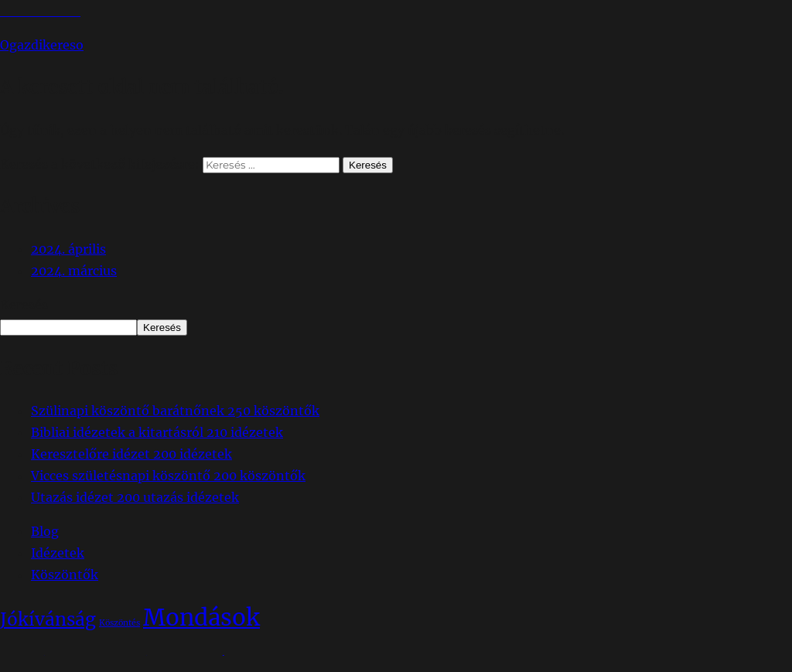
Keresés (24, 305)
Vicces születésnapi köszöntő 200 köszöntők (168, 476)
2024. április (68, 249)
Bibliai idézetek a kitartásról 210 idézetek (157, 432)
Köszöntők (65, 575)
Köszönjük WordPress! (156, 661)
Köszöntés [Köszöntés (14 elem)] (119, 623)
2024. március (74, 271)
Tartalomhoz (40, 11)
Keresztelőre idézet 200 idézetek (131, 454)
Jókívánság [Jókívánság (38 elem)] (48, 619)
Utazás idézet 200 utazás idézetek (135, 497)
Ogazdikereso (42, 45)
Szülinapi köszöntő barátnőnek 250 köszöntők (175, 411)
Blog (45, 531)
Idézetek (58, 553)
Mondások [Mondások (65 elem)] (201, 617)
